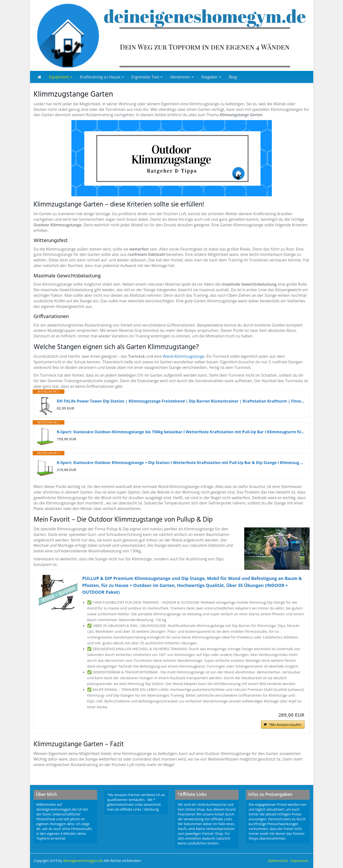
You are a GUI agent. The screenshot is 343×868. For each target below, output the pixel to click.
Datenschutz (278, 861)
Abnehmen (182, 77)
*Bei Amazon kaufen (285, 725)
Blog (233, 77)
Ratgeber (211, 77)
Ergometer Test (147, 77)
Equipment (61, 77)
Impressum (299, 861)
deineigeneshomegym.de (83, 861)
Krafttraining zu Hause (102, 77)
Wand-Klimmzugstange (183, 356)
